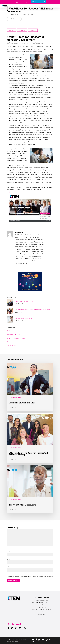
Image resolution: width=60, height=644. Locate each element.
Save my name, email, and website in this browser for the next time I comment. (31, 577)
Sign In (16, 2)
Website (9, 567)
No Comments (14, 19)
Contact (27, 2)
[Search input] (37, 1)
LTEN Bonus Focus (12, 331)
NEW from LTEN (11, 346)
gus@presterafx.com (13, 192)
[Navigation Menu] (57, 6)
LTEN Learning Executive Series (16, 338)
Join (22, 2)
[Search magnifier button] (45, 1)
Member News (11, 342)
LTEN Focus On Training (27, 14)
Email (9, 559)
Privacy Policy (42, 614)
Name (9, 551)
